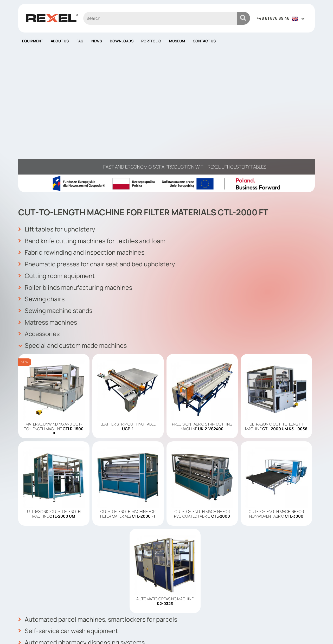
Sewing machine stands (56, 184)
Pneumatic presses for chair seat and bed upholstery (98, 139)
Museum (177, 41)
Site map (179, 607)
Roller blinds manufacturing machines (76, 162)
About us (60, 41)
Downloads (122, 41)
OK (308, 579)
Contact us (204, 41)
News (97, 41)
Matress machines (48, 196)
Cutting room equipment (57, 150)
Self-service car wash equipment (69, 504)
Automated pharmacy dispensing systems (82, 515)
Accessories (39, 207)
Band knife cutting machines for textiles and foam (93, 116)
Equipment (33, 41)
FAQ (80, 41)
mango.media (305, 632)
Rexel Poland (61, 632)
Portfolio (151, 41)
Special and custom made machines (73, 219)
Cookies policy (185, 591)
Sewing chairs (41, 173)
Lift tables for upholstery (57, 104)
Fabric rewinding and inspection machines (82, 127)
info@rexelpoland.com (119, 601)
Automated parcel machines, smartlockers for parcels (98, 492)
